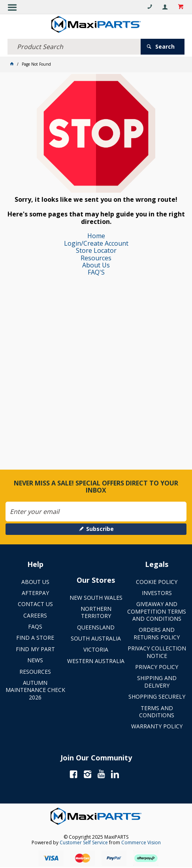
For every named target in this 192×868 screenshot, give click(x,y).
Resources (96, 258)
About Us (96, 265)
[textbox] (74, 47)
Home (96, 236)
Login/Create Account (96, 243)
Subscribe (100, 529)
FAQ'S (96, 272)
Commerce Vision (141, 842)
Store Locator (96, 250)
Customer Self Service (84, 842)
